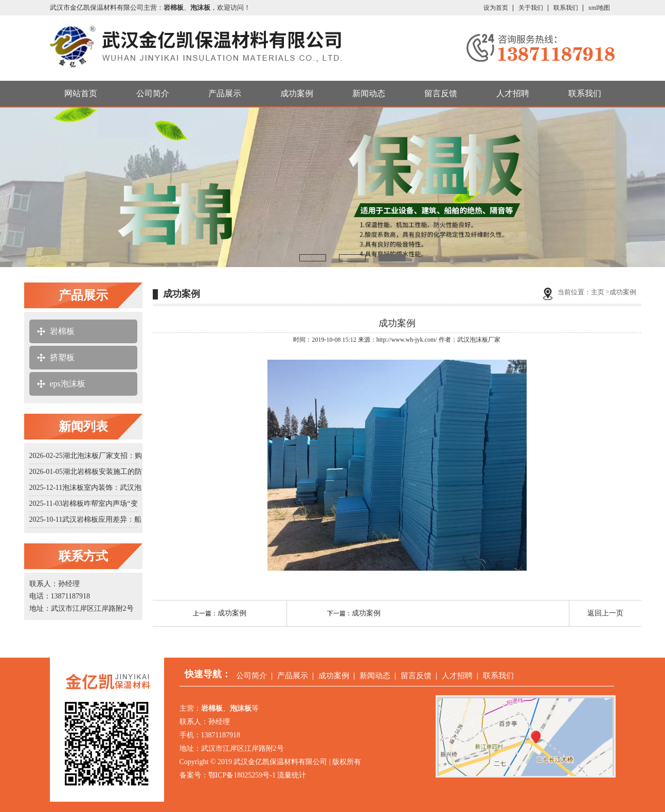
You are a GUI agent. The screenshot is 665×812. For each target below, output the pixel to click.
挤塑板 (62, 357)
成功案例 (297, 93)
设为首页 (496, 8)
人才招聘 (513, 93)
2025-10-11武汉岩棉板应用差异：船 (86, 519)
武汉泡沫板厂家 (479, 340)
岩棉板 (62, 331)
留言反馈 (441, 93)
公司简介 (153, 93)
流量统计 (292, 775)
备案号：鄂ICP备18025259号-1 (228, 775)
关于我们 (531, 8)
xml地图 (599, 8)
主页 (598, 292)
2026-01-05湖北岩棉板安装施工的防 (86, 472)
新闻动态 (369, 93)
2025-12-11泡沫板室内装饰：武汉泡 (86, 488)
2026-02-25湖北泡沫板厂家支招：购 (86, 456)
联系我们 (566, 8)
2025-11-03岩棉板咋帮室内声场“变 (84, 504)
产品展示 (225, 93)
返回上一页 (605, 613)
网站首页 (81, 93)
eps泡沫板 (68, 384)
